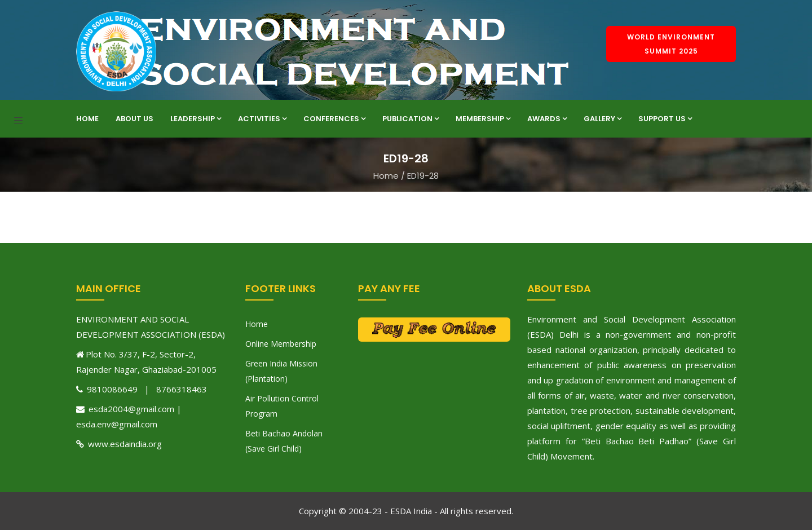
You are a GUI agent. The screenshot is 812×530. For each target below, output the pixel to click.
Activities (262, 119)
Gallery (603, 119)
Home (87, 119)
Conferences (334, 119)
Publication (411, 119)
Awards (547, 119)
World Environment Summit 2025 (671, 44)
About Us (134, 119)
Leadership (196, 119)
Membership (483, 119)
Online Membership (281, 344)
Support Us (665, 119)
